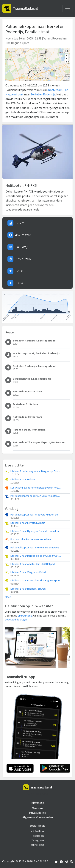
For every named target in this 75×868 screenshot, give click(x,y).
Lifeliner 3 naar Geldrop (23, 479)
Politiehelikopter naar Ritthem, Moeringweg (35, 548)
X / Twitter (37, 831)
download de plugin (16, 620)
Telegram (38, 840)
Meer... (8, 597)
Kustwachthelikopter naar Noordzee (31, 539)
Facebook (38, 836)
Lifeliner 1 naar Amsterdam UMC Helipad (33, 564)
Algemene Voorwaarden (38, 817)
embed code (25, 616)
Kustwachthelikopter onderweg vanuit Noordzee (36, 488)
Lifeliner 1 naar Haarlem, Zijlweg (28, 589)
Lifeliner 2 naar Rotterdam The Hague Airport (35, 581)
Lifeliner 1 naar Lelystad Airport (28, 523)
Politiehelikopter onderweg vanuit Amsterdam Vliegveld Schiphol (36, 496)
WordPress (37, 845)
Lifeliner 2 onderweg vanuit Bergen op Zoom (35, 471)
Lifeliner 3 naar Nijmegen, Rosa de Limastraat (35, 531)
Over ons (37, 808)
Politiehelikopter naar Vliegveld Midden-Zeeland (36, 515)
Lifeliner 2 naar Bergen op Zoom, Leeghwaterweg (36, 556)
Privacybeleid (38, 813)
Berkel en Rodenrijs (43, 94)
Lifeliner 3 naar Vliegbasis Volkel (28, 572)
